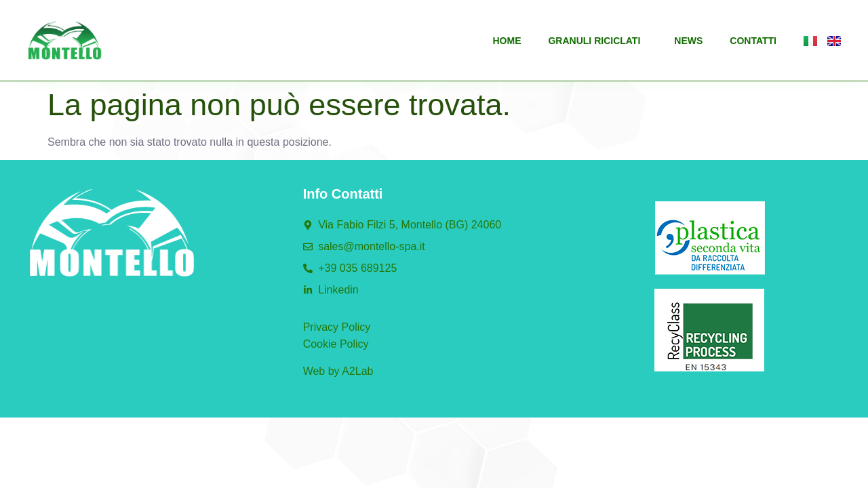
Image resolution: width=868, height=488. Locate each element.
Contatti (753, 41)
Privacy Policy (337, 327)
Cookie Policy (336, 344)
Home (507, 41)
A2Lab (357, 371)
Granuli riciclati (597, 41)
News (688, 41)
